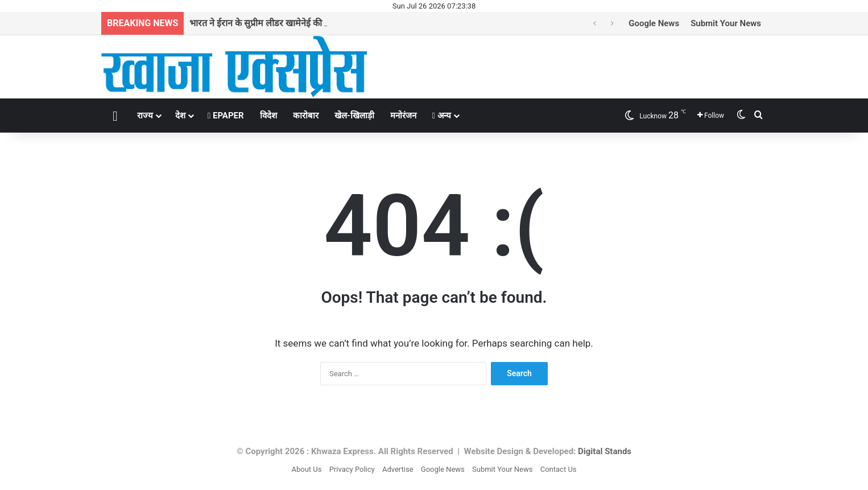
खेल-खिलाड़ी (354, 116)
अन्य (442, 116)
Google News (654, 23)
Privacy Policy (352, 469)
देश (180, 116)
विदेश (268, 116)
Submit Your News (726, 23)
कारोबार (306, 116)
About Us (306, 469)
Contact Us (559, 469)
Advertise (398, 469)
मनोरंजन (403, 116)
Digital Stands (605, 451)
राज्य (145, 116)
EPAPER (226, 116)
